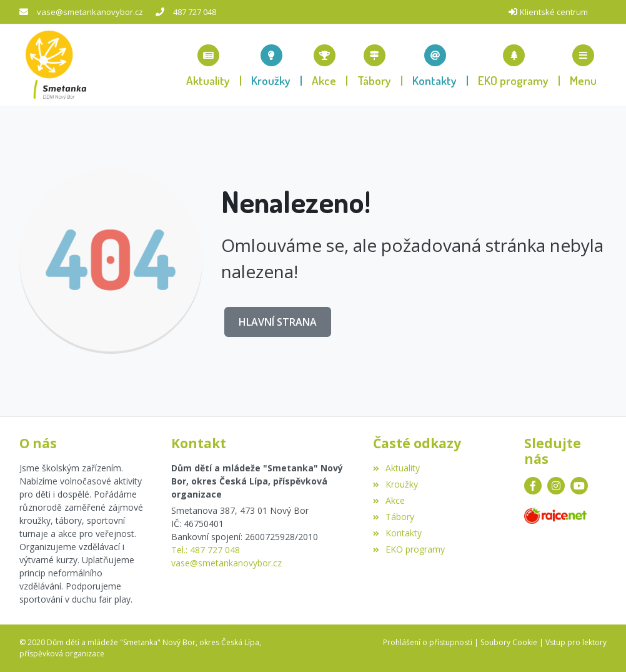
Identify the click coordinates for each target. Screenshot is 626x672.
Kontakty (397, 533)
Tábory (394, 517)
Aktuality (396, 468)
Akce (389, 500)
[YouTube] (579, 486)
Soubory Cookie (509, 642)
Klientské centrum (554, 12)
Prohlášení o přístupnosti (428, 642)
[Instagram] (556, 486)
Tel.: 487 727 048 (206, 550)
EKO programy (409, 549)
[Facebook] (533, 486)
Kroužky (395, 484)
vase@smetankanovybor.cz (90, 12)
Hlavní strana (278, 322)
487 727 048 (195, 12)
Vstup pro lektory (576, 642)
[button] (583, 65)
